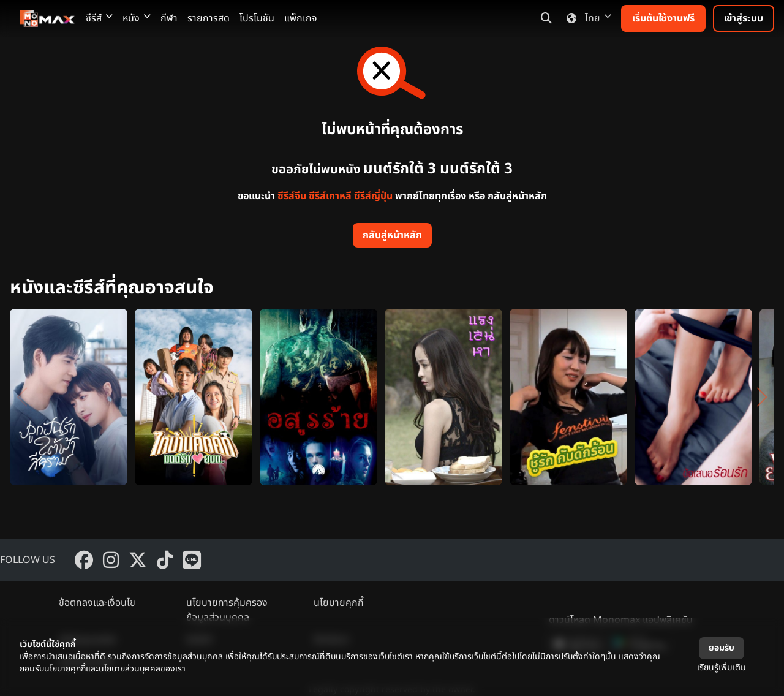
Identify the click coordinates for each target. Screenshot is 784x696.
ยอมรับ (722, 648)
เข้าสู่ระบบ (744, 18)
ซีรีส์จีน (292, 196)
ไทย (586, 18)
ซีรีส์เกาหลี (330, 196)
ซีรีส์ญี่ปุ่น (373, 196)
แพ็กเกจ (301, 18)
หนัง (137, 18)
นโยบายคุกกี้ (339, 603)
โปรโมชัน (257, 18)
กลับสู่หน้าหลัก (392, 235)
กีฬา (169, 18)
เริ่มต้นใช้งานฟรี (663, 18)
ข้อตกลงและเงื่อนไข (97, 603)
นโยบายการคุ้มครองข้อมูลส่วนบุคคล (227, 610)
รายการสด (209, 18)
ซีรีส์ (99, 18)
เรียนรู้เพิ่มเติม (722, 668)
